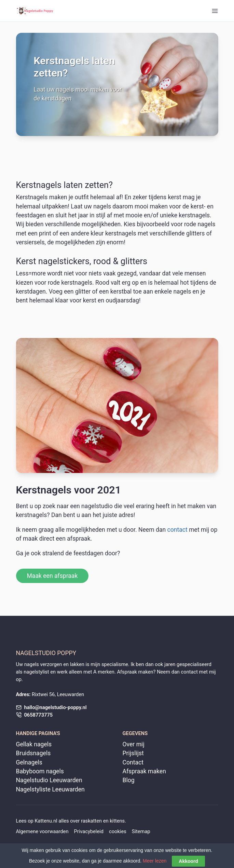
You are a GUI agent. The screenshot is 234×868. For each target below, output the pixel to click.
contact (177, 530)
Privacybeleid (89, 831)
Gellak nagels (34, 744)
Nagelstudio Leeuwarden (49, 780)
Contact (133, 762)
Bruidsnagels (33, 753)
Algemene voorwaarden (42, 831)
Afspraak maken (144, 771)
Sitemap (141, 831)
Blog (129, 780)
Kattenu (43, 821)
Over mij (134, 744)
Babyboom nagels (40, 771)
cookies (118, 831)
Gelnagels (29, 762)
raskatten (91, 821)
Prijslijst (133, 753)
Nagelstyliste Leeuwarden (50, 789)
